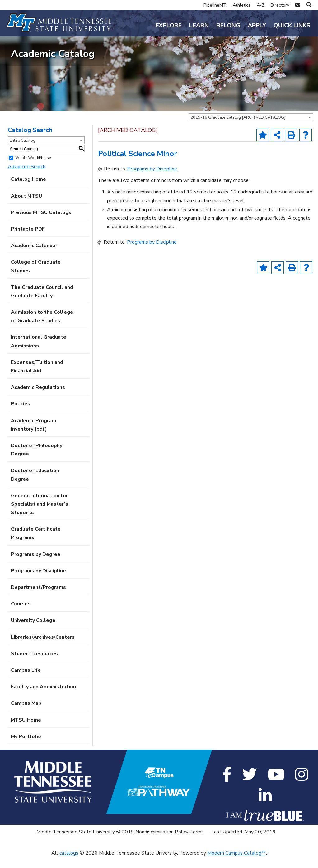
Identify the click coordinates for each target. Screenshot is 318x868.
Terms (197, 842)
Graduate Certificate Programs (36, 544)
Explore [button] (169, 26)
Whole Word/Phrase (33, 168)
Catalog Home (28, 190)
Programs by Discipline (38, 581)
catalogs (69, 863)
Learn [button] (199, 26)
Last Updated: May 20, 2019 (243, 842)
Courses (21, 614)
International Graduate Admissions (39, 352)
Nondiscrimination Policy (162, 842)
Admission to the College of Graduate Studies (42, 327)
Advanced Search (27, 177)
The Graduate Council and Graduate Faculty (42, 302)
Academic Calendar (34, 256)
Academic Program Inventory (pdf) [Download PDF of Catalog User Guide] (33, 435)
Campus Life (26, 681)
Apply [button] (257, 26)
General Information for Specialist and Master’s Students (40, 515)
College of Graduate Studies (36, 277)
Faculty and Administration (43, 697)
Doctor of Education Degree (35, 485)
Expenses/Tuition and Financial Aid (37, 377)
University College (33, 631)
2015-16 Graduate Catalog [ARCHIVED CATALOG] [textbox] (238, 128)
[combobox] (251, 128)
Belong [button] (228, 26)
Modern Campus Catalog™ (237, 863)
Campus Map (26, 714)
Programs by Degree (36, 565)
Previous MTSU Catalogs (41, 223)
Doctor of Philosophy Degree (37, 460)
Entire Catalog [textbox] (23, 151)
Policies (21, 414)
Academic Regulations (38, 398)
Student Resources (34, 664)
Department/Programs (38, 598)
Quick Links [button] (292, 26)
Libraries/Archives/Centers (43, 647)
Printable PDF (28, 240)
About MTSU (26, 206)
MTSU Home (26, 730)
